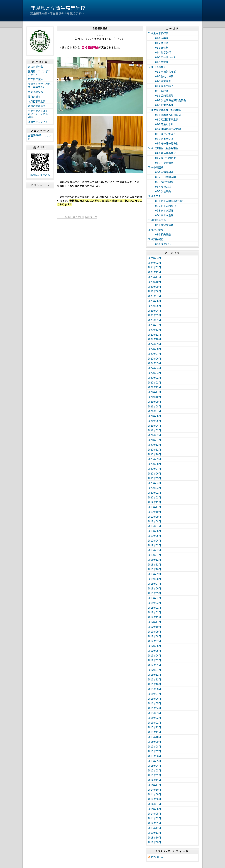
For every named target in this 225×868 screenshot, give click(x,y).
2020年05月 (154, 478)
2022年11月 (154, 335)
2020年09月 (154, 459)
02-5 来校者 (158, 91)
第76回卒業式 (36, 79)
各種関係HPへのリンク (40, 137)
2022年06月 (154, 358)
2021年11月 (154, 392)
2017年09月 (154, 631)
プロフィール (40, 185)
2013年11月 (154, 833)
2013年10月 (154, 837)
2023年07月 (154, 296)
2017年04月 (154, 655)
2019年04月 (154, 540)
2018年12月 (154, 560)
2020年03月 (154, 488)
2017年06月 (154, 646)
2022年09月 (154, 344)
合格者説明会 (35, 67)
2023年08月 (154, 291)
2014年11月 (154, 785)
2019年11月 (154, 507)
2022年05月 (154, 363)
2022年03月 (154, 373)
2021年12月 (154, 387)
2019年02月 (154, 550)
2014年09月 (154, 794)
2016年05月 (154, 703)
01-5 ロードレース (162, 57)
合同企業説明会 (37, 106)
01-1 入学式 (158, 38)
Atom (160, 857)
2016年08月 (154, 689)
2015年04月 (154, 766)
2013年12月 (154, 828)
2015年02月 (154, 775)
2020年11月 (154, 449)
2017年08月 (154, 636)
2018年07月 (154, 584)
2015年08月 (154, 746)
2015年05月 (154, 761)
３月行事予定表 (37, 101)
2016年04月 (154, 708)
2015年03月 (154, 770)
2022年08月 (154, 349)
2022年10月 (154, 339)
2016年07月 (154, 694)
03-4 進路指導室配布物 (164, 129)
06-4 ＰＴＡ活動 (161, 215)
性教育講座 (34, 97)
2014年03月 (154, 818)
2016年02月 (154, 718)
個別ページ (91, 217)
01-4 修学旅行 (159, 52)
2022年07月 (154, 354)
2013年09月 (154, 842)
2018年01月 (154, 612)
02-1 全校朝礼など (162, 72)
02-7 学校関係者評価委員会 (167, 100)
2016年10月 (154, 684)
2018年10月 (154, 569)
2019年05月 (154, 536)
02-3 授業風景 (159, 81)
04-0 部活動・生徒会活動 (163, 148)
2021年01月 (154, 440)
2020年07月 (154, 469)
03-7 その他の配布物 (163, 143)
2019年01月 (154, 555)
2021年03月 (154, 430)
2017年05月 (154, 651)
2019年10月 (154, 512)
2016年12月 (154, 675)
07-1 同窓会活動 (161, 225)
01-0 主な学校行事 (158, 33)
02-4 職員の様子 (161, 86)
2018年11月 (154, 564)
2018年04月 (154, 598)
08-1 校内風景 (159, 234)
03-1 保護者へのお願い (164, 115)
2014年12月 (154, 780)
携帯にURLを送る (40, 175)
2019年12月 (154, 502)
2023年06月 (154, 301)
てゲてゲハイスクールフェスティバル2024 (39, 114)
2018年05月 (154, 593)
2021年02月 (154, 435)
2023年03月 (154, 315)
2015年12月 (154, 727)
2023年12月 (154, 272)
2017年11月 (154, 622)
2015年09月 (154, 742)
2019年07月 (154, 526)
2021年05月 (154, 421)
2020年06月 (154, 473)
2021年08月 (154, 406)
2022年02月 (154, 378)
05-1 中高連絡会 (161, 172)
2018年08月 (154, 579)
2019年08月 (154, 521)
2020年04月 (154, 483)
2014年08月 (154, 799)
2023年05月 (154, 306)
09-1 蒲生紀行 (159, 244)
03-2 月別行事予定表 (163, 119)
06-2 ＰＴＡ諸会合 (162, 206)
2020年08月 (154, 464)
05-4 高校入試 (159, 187)
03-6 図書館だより (162, 139)
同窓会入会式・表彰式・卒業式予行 (39, 86)
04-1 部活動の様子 (162, 153)
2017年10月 (154, 627)
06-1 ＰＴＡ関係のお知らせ (167, 201)
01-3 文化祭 (158, 48)
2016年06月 (154, 699)
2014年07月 (154, 804)
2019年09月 (154, 517)
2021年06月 (154, 416)
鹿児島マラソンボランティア (39, 73)
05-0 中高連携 (156, 167)
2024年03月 (154, 258)
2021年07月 (154, 411)
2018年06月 (154, 588)
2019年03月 (154, 545)
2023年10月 (154, 282)
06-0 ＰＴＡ (154, 196)
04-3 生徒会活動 (161, 163)
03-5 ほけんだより (162, 134)
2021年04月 (154, 426)
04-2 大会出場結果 (162, 158)
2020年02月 (154, 493)
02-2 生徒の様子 (161, 76)
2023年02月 (154, 320)
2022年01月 (154, 382)
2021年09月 (154, 402)
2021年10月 (154, 397)
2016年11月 (154, 679)
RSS (153, 857)
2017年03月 (154, 660)
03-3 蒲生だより (161, 124)
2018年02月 (154, 608)
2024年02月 (154, 263)
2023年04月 (154, 311)
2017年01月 (154, 670)
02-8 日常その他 (70, 217)
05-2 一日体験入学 (162, 177)
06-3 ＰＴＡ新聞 (161, 210)
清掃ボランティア (38, 122)
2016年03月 (154, 713)
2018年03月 (154, 603)
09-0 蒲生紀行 (156, 239)
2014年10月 (154, 790)
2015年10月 (154, 737)
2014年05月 (154, 813)
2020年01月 (154, 497)
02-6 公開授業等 (161, 95)
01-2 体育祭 (158, 43)
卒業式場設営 (35, 92)
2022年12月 (154, 330)
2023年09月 (154, 287)
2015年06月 (154, 756)
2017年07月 (154, 641)
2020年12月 (154, 445)
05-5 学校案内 (159, 191)
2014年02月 (154, 823)
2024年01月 (154, 267)
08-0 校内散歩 (156, 230)
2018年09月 (154, 574)
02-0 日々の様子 (157, 67)
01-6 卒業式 (158, 62)
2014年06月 (154, 809)
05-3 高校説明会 (161, 182)
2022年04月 (154, 368)
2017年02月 (154, 665)
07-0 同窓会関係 (157, 220)
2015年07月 (154, 751)
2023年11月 (154, 277)
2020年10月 (154, 454)
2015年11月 (154, 732)
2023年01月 (154, 325)
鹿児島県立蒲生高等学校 (58, 8)
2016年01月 (154, 722)
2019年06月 (154, 531)
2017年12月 (154, 617)
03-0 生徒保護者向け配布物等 (164, 110)
